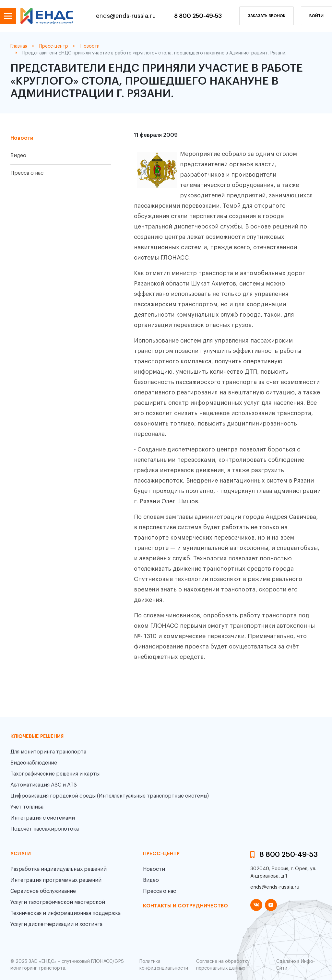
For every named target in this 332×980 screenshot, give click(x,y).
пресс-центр (161, 854)
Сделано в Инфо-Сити (296, 965)
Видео (18, 156)
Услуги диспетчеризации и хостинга (56, 924)
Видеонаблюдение (34, 763)
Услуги (21, 854)
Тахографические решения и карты (55, 774)
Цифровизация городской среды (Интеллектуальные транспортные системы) (110, 796)
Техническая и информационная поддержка (65, 913)
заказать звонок (267, 16)
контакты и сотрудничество (185, 906)
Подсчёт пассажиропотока (45, 829)
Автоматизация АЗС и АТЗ (44, 785)
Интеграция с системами (43, 818)
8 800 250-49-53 (198, 16)
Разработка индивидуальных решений (59, 869)
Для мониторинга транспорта (48, 752)
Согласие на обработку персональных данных (223, 965)
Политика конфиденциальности (164, 965)
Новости (22, 138)
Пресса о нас (27, 173)
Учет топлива (27, 807)
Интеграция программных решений (56, 880)
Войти (316, 16)
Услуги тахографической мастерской (58, 902)
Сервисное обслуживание (43, 891)
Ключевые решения (37, 737)
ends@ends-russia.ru (127, 16)
